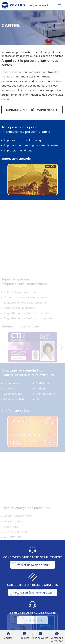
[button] (61, 179)
